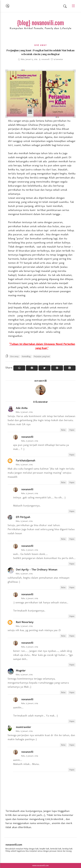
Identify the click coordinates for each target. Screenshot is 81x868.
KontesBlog (26, 356)
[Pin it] (57, 368)
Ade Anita (22, 408)
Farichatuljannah (25, 460)
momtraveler (23, 727)
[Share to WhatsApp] (19, 368)
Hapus (72, 430)
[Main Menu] (72, 6)
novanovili (41, 381)
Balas (63, 430)
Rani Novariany (25, 622)
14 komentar (58, 59)
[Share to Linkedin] (70, 368)
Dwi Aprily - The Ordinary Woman (37, 570)
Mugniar (21, 670)
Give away (40, 45)
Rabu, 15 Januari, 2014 (24, 412)
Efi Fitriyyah (23, 517)
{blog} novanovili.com (40, 22)
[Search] (65, 6)
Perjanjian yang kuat (42, 356)
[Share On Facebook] (32, 368)
